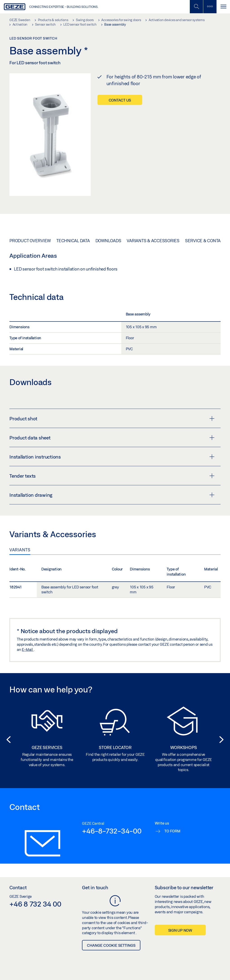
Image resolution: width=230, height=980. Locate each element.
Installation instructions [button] (112, 457)
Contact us (120, 100)
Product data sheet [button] (112, 438)
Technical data (73, 241)
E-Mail (28, 649)
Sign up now (180, 930)
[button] (7, 740)
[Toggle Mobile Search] (196, 7)
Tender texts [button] (112, 476)
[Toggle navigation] (223, 7)
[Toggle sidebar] (210, 7)
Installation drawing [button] (112, 495)
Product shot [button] (112, 419)
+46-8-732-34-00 (112, 831)
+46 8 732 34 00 (35, 904)
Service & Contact (205, 241)
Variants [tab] (20, 550)
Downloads (108, 241)
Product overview (30, 241)
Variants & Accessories (153, 241)
